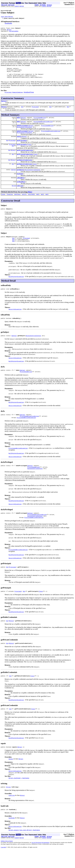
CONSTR (17, 6)
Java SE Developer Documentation (40, 861)
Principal (35, 111)
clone (3, 204)
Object (9, 30)
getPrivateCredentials (25, 158)
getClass (17, 204)
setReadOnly (21, 191)
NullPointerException (16, 288)
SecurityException (15, 321)
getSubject (21, 178)
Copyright (3, 866)
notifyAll (31, 204)
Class (29, 151)
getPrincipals (22, 147)
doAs (18, 122)
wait (38, 204)
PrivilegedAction (40, 122)
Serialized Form (29, 96)
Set (22, 111)
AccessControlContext (24, 133)
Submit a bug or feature (7, 859)
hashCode (20, 182)
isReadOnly (21, 187)
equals (19, 143)
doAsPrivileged (22, 131)
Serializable (8, 24)
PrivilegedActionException (26, 431)
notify (24, 204)
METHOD (22, 6)
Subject (4, 105)
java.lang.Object (7, 17)
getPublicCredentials (24, 168)
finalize (10, 204)
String (14, 195)
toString (20, 195)
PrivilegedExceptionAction (43, 127)
